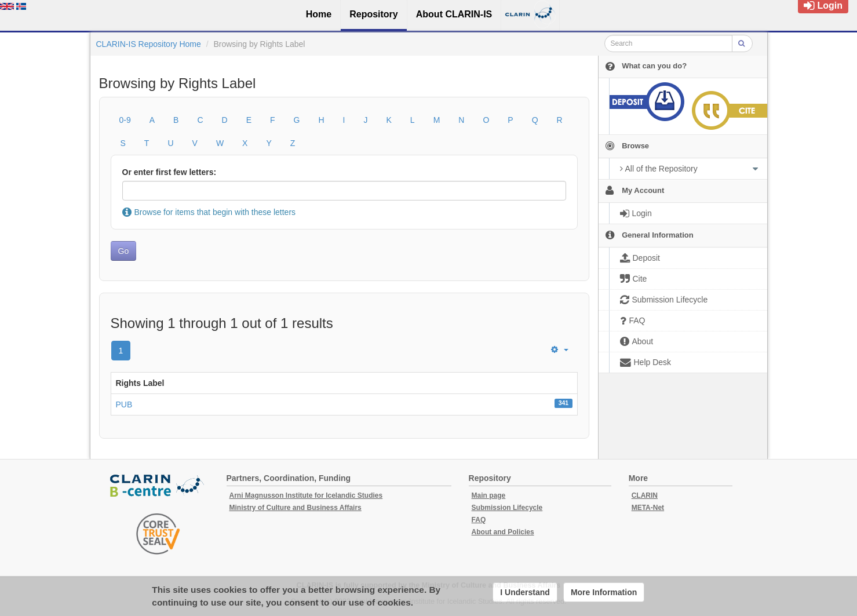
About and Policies (503, 532)
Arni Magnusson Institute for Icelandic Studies (306, 495)
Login (823, 6)
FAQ (479, 520)
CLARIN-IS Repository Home (149, 44)
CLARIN (645, 495)
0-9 (125, 120)
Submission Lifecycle (507, 508)
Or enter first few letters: (169, 172)
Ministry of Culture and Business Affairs (296, 508)
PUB (124, 404)
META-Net (648, 508)
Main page (489, 495)
